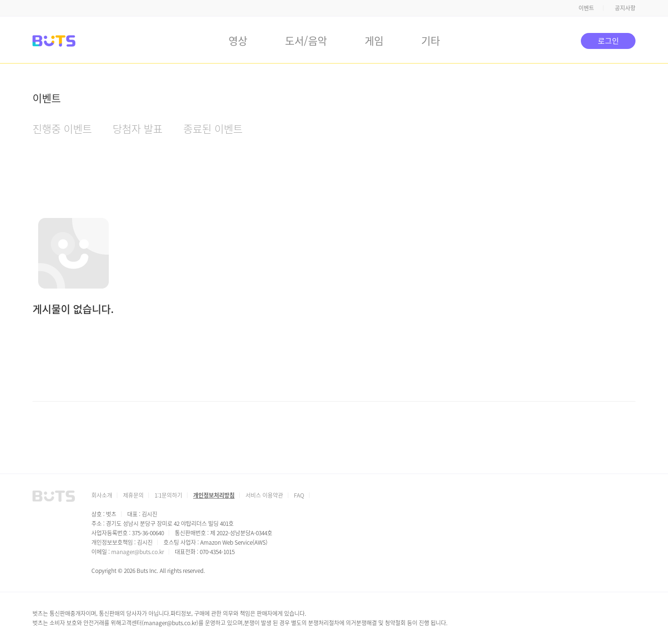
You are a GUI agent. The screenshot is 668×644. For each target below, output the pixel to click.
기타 (431, 40)
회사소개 (102, 495)
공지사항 (625, 8)
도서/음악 (306, 40)
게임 (374, 40)
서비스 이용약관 (264, 495)
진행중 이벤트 (62, 128)
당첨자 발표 (138, 128)
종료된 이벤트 (213, 128)
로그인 (608, 40)
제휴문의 (133, 495)
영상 (238, 40)
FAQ (299, 495)
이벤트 (586, 8)
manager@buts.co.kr (138, 551)
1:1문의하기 (168, 495)
